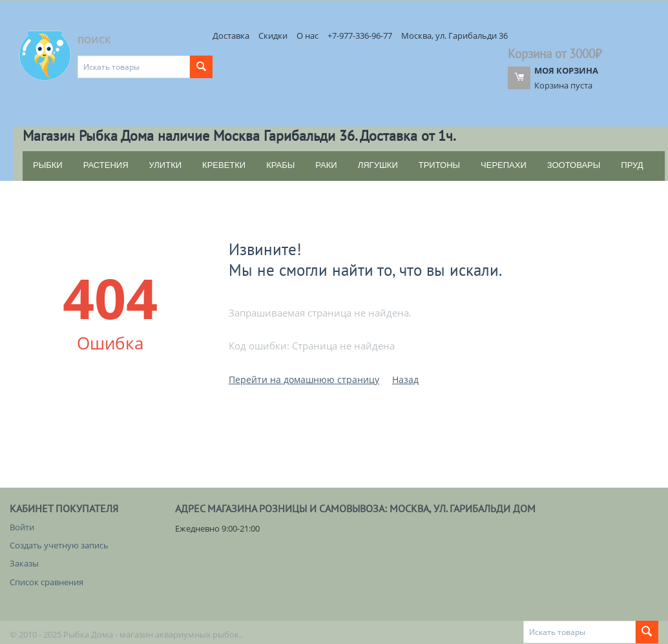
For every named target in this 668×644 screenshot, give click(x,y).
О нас (308, 36)
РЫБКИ (48, 165)
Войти (22, 527)
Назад (405, 379)
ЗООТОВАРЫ (574, 165)
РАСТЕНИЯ (106, 165)
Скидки (273, 36)
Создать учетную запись (59, 545)
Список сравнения (47, 582)
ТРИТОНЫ (439, 165)
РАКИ (326, 165)
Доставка (231, 36)
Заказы (24, 563)
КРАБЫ (280, 165)
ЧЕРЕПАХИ (504, 165)
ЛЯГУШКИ (378, 165)
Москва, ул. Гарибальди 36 (454, 36)
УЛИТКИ (166, 165)
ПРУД (632, 165)
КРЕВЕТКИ (224, 165)
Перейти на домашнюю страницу (304, 379)
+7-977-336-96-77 (360, 36)
